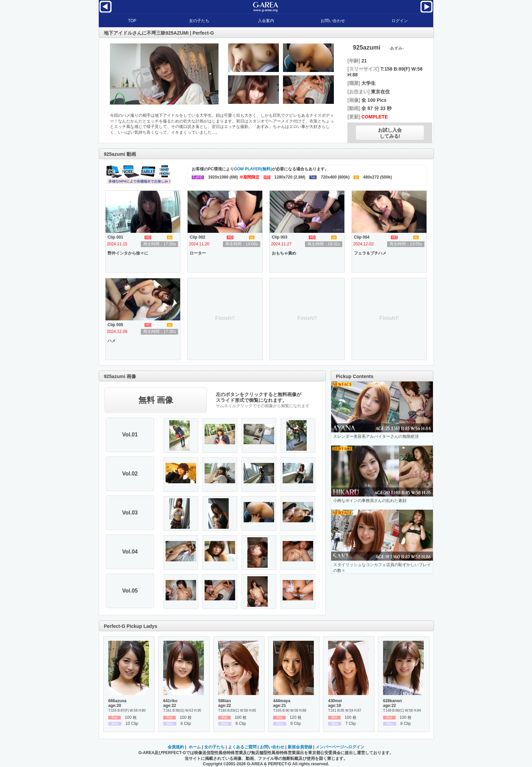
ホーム (195, 747)
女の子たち (199, 21)
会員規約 (176, 747)
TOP (132, 21)
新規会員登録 (300, 747)
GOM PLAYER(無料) (253, 169)
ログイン (400, 21)
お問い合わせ (333, 21)
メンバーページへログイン (340, 747)
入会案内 (266, 21)
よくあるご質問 (242, 747)
